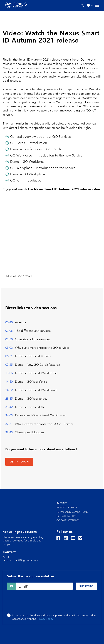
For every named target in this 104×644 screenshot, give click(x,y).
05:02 (9, 348)
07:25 (9, 365)
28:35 (9, 399)
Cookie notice (67, 516)
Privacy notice (67, 508)
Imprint (62, 503)
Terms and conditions (72, 512)
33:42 (9, 407)
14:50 (9, 382)
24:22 (9, 390)
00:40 (9, 323)
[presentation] (34, 602)
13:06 (9, 373)
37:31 (9, 424)
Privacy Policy (45, 619)
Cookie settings (68, 521)
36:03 (9, 416)
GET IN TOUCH (19, 462)
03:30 (9, 340)
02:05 (9, 331)
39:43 (9, 433)
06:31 (9, 356)
